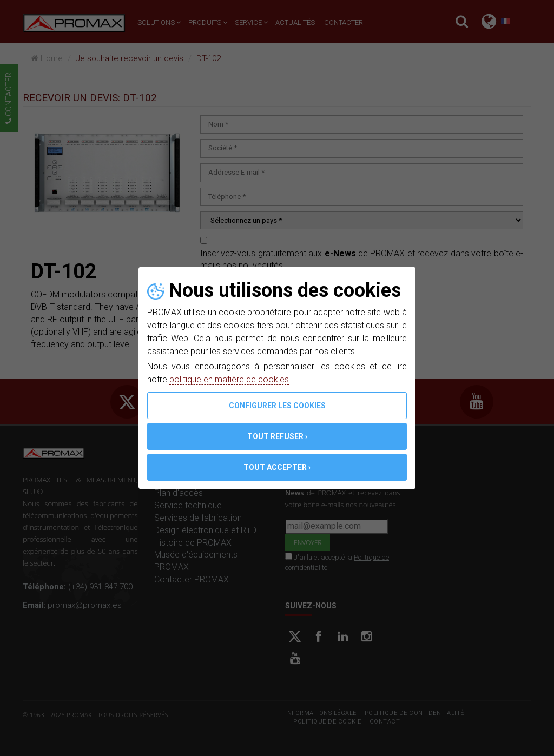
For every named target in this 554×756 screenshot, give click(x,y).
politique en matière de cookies (229, 379)
